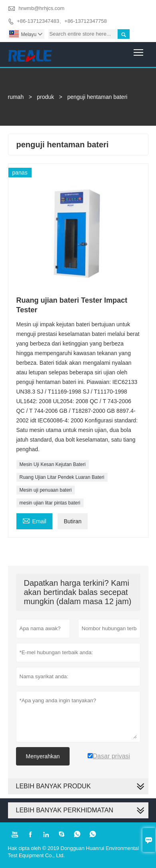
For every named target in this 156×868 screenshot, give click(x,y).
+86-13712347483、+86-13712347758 (62, 21)
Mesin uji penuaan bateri (46, 490)
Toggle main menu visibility (139, 49)
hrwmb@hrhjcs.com (41, 8)
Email (34, 520)
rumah (16, 97)
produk (45, 97)
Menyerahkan (43, 756)
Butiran (72, 521)
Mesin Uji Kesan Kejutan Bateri (53, 464)
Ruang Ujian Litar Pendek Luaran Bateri (62, 477)
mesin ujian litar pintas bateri (50, 503)
